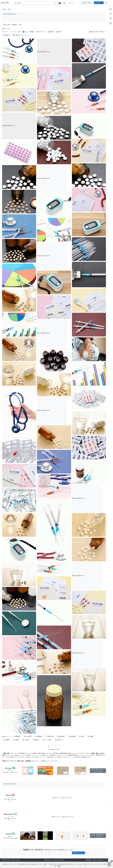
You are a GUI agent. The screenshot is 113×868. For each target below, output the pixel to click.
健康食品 (39, 736)
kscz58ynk (7, 35)
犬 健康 (16, 740)
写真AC (4, 9)
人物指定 (32, 32)
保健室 (91, 736)
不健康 (6, 740)
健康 (9, 9)
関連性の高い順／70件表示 (97, 32)
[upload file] (60, 3)
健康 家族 (61, 736)
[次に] (59, 745)
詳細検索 (51, 32)
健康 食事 (50, 736)
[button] (56, 3)
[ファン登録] (111, 14)
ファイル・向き (17, 32)
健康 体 (26, 740)
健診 (82, 736)
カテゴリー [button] (72, 3)
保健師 (100, 736)
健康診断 (17, 736)
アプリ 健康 (37, 740)
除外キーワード (42, 32)
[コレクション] (111, 18)
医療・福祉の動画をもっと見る (98, 836)
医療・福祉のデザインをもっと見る (98, 771)
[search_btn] (64, 3)
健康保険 (72, 736)
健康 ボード (50, 740)
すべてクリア (25, 35)
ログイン (99, 3)
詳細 (55, 866)
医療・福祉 (16, 35)
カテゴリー (6, 32)
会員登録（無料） (86, 3)
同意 (59, 866)
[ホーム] (111, 9)
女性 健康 (28, 736)
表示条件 (59, 32)
